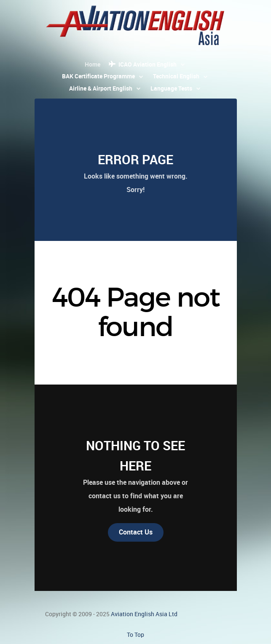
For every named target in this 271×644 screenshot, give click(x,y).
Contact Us (136, 532)
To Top (135, 635)
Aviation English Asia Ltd (144, 614)
